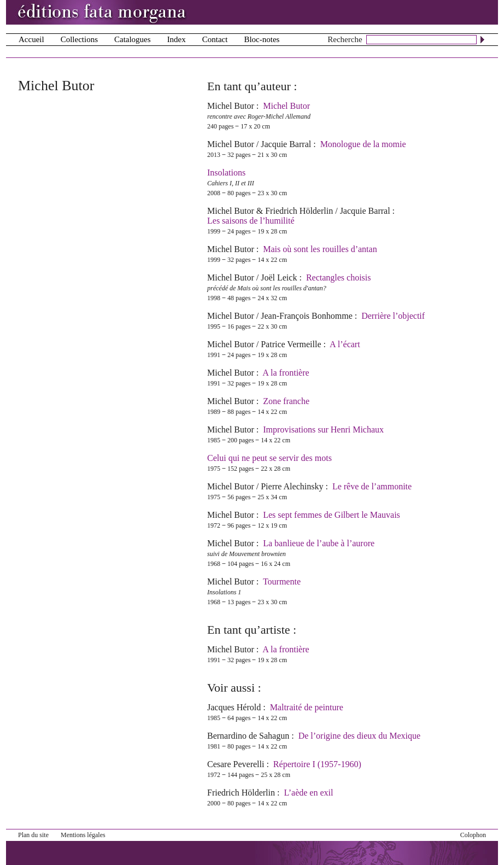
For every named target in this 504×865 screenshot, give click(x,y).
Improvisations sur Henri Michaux (323, 429)
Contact (215, 39)
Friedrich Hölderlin (299, 211)
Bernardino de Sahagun (248, 736)
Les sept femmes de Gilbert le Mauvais (332, 515)
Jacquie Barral (286, 144)
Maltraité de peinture (307, 707)
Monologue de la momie (363, 144)
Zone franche (286, 401)
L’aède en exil (308, 793)
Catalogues (133, 39)
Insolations (226, 173)
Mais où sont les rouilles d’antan (320, 249)
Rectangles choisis (339, 277)
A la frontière (286, 373)
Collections (79, 39)
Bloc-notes (262, 39)
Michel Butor (231, 106)
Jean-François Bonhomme (307, 316)
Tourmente (282, 581)
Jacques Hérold (234, 707)
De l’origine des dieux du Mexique (360, 736)
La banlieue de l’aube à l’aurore (319, 543)
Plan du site (33, 835)
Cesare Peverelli (236, 764)
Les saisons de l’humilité (251, 221)
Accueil (31, 39)
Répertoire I (317, 764)
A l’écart (345, 344)
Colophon (473, 835)
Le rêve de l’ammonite (372, 486)
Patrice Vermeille (291, 344)
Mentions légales (83, 835)
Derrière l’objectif (393, 316)
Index (177, 39)
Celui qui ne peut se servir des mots (269, 458)
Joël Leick (279, 277)
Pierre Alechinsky (292, 486)
